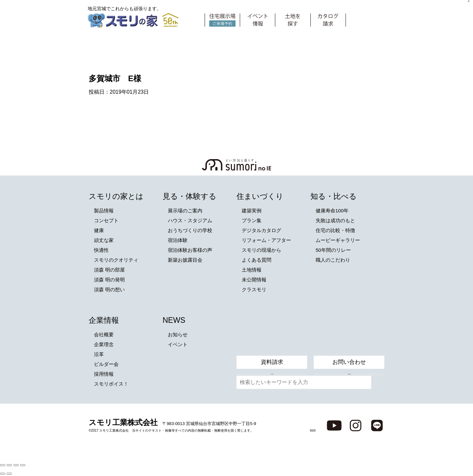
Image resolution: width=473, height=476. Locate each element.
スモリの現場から (261, 250)
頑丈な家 (104, 240)
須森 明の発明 (109, 280)
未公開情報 (254, 280)
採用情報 (104, 374)
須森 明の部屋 (109, 270)
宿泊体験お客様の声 (190, 250)
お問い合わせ (349, 346)
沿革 (99, 354)
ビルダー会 (106, 364)
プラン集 (252, 220)
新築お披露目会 (185, 260)
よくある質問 (257, 260)
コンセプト (106, 220)
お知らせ (178, 334)
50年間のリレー (333, 250)
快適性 (101, 250)
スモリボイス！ (111, 384)
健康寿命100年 (332, 211)
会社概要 (104, 334)
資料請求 (272, 346)
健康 (99, 230)
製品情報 (104, 211)
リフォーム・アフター (266, 240)
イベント (178, 344)
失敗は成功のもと (335, 220)
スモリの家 (124, 21)
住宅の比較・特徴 (335, 230)
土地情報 (252, 270)
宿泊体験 (178, 240)
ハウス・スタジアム (190, 220)
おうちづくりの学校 (190, 230)
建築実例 (252, 211)
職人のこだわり (333, 260)
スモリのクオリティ (116, 260)
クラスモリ (254, 289)
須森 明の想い (109, 289)
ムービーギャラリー (338, 240)
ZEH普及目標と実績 (291, 425)
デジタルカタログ (261, 230)
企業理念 (104, 344)
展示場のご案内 (185, 211)
